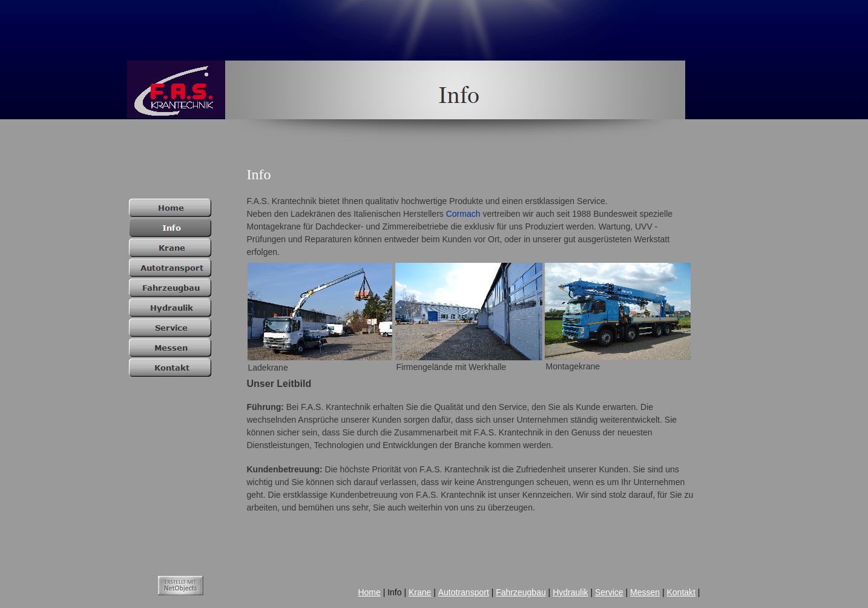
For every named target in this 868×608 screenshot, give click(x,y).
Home (369, 592)
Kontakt (681, 592)
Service (609, 592)
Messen (645, 592)
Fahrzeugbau (521, 592)
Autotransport (464, 592)
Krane (420, 592)
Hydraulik (570, 592)
